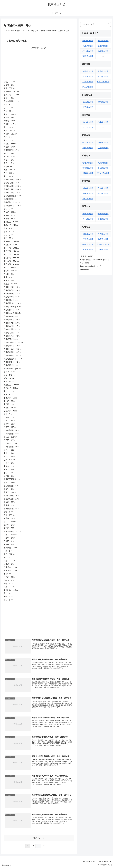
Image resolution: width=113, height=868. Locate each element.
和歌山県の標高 (103, 173)
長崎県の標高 (88, 244)
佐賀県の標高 (88, 239)
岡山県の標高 (88, 199)
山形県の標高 (103, 46)
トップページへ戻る (88, 862)
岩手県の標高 (88, 51)
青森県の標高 (88, 46)
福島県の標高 (103, 51)
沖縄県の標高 (103, 250)
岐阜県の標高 (88, 143)
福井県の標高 (103, 122)
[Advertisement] (39, 63)
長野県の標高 (103, 102)
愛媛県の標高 (103, 214)
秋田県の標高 (103, 41)
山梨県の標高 (88, 107)
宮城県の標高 (88, 56)
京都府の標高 (88, 168)
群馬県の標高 (88, 82)
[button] (109, 24)
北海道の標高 (88, 41)
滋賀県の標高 (88, 163)
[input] (96, 24)
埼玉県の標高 (88, 87)
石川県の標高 (88, 127)
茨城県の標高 (88, 71)
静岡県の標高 (88, 148)
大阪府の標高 (88, 173)
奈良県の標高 (103, 168)
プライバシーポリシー (104, 862)
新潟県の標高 (88, 102)
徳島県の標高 (88, 214)
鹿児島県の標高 (103, 244)
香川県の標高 (88, 219)
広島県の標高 (103, 188)
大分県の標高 (103, 234)
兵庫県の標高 (103, 163)
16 (44, 846)
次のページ (39, 838)
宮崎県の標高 (103, 239)
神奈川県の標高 (103, 82)
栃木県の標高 (88, 77)
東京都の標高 (103, 77)
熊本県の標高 (88, 250)
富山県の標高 (88, 122)
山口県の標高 (103, 194)
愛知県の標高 (103, 143)
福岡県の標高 (88, 234)
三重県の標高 (103, 148)
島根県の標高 (88, 194)
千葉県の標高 (103, 71)
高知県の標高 (103, 219)
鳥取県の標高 (88, 188)
